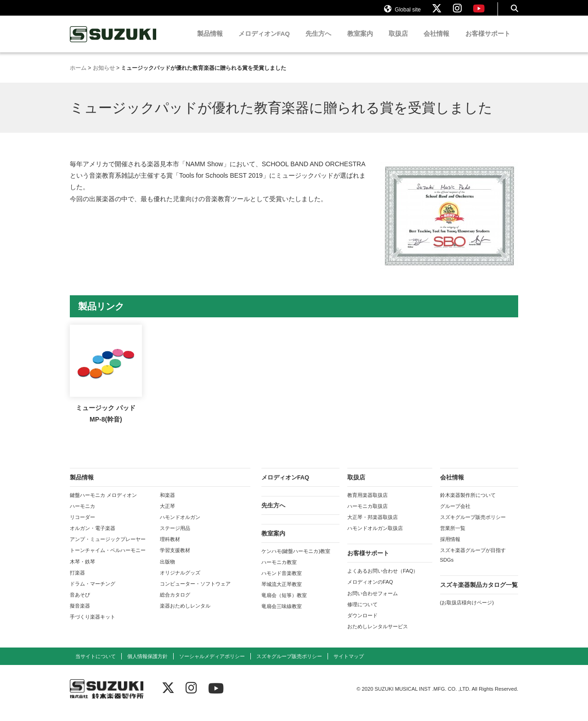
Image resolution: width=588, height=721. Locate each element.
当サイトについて (96, 665)
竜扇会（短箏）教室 (284, 604)
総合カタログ (175, 603)
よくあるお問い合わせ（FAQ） (383, 580)
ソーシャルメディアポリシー (212, 665)
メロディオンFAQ (264, 42)
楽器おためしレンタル (185, 614)
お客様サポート (488, 42)
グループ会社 (455, 515)
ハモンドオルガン (180, 526)
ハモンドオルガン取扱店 (375, 537)
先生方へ (318, 42)
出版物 (167, 570)
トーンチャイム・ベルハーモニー (108, 559)
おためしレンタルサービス (378, 635)
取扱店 (398, 42)
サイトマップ (349, 665)
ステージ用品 (175, 537)
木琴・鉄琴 (82, 570)
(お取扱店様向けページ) (467, 611)
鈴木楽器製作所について (468, 504)
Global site (402, 13)
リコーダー (82, 526)
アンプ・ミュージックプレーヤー (108, 548)
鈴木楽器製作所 (113, 43)
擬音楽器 (80, 614)
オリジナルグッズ (180, 581)
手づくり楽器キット (93, 625)
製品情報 (210, 42)
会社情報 (436, 42)
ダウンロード (362, 624)
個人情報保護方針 (147, 665)
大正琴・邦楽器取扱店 (373, 526)
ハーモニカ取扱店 (367, 515)
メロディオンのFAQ (370, 591)
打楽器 (77, 581)
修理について (362, 613)
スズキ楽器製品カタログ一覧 (479, 594)
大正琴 (167, 515)
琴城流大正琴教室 (282, 593)
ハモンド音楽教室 (282, 582)
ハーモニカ (82, 515)
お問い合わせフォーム (373, 602)
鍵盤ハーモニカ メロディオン (103, 504)
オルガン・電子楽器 (93, 537)
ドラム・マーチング (93, 592)
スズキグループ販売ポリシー (473, 526)
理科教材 (170, 548)
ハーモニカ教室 (279, 571)
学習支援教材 (175, 559)
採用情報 (450, 548)
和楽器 (167, 504)
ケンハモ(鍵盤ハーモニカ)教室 (296, 560)
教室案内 (360, 42)
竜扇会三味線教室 (282, 615)
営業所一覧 (453, 537)
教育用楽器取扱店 (367, 504)
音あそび (80, 603)
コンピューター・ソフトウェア (195, 592)
